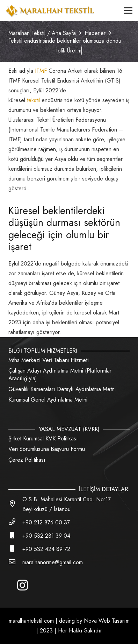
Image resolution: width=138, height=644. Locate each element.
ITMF (42, 71)
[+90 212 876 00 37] (15, 523)
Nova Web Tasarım (107, 621)
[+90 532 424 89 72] (15, 549)
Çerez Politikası (27, 460)
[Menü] (128, 10)
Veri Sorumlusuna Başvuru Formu (47, 449)
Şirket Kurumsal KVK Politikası (43, 438)
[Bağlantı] (50, 10)
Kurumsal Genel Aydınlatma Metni (48, 400)
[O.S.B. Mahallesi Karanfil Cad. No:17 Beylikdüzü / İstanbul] (15, 504)
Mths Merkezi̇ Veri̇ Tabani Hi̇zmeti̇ (49, 360)
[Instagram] (22, 585)
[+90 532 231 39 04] (15, 536)
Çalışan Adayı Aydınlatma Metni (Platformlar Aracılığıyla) (60, 374)
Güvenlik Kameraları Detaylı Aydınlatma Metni (62, 389)
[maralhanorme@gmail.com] (15, 562)
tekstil (33, 100)
